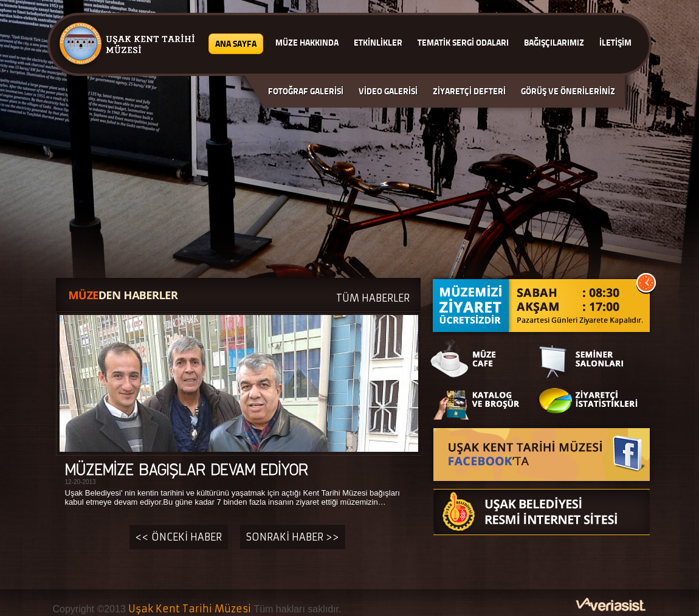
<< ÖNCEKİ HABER (179, 537)
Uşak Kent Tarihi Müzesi (190, 609)
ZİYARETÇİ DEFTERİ (469, 91)
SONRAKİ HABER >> (293, 537)
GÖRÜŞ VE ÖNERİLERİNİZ (568, 91)
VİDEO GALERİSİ (388, 91)
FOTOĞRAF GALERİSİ (306, 91)
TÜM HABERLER (373, 298)
